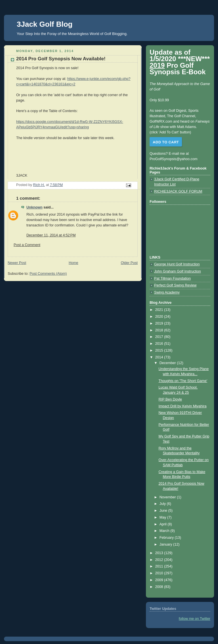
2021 (160, 310)
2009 (160, 580)
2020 (160, 317)
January (166, 544)
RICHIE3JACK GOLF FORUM (178, 191)
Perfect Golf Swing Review (175, 285)
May (163, 517)
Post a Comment (27, 245)
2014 (160, 357)
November (168, 497)
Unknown (34, 207)
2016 (160, 344)
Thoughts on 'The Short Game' (183, 381)
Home (74, 263)
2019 (160, 323)
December (168, 363)
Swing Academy (167, 292)
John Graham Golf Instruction (178, 271)
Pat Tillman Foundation (172, 278)
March (165, 531)
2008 (160, 587)
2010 (160, 573)
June (164, 511)
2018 (160, 330)
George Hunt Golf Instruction (177, 264)
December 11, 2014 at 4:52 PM (51, 235)
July (163, 504)
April (164, 524)
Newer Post (17, 263)
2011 (160, 566)
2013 (160, 553)
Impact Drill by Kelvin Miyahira (183, 406)
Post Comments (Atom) (48, 274)
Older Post (129, 263)
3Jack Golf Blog (45, 24)
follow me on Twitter (195, 619)
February (167, 538)
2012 (160, 560)
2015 (160, 350)
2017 (160, 337)
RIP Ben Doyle (170, 399)
